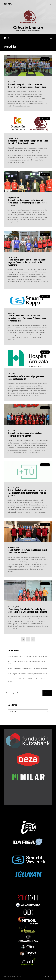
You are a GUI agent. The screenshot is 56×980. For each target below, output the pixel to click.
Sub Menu (8, 4)
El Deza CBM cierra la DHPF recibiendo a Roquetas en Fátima (27, 669)
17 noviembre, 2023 (13, 607)
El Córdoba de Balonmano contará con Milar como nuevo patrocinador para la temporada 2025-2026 (27, 203)
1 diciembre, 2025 (13, 138)
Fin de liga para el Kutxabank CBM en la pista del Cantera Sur (27, 674)
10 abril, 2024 (11, 313)
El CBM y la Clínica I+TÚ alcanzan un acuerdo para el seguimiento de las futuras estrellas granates (27, 493)
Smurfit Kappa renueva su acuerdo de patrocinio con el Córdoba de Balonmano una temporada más (27, 318)
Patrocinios (45, 59)
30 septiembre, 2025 (13, 198)
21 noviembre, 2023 (13, 547)
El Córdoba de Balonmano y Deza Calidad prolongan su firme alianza (25, 434)
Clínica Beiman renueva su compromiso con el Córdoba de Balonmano (27, 551)
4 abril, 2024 (11, 374)
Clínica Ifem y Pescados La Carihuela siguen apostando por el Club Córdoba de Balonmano (27, 610)
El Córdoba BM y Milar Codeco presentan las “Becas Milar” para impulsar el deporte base (27, 86)
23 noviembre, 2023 (13, 488)
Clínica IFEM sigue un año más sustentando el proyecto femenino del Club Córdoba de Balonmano (27, 262)
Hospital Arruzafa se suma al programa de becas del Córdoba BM (26, 378)
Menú (7, 38)
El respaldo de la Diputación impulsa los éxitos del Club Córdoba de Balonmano (28, 142)
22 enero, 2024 (12, 431)
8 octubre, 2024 (12, 257)
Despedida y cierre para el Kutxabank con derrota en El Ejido (27, 656)
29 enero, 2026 (12, 82)
